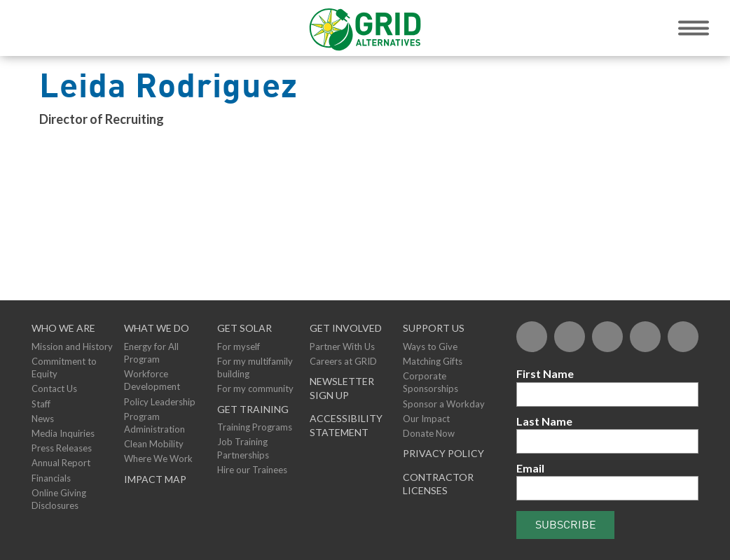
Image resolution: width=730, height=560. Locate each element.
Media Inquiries (63, 433)
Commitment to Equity (64, 367)
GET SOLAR (245, 328)
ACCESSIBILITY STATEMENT (346, 425)
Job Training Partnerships (243, 448)
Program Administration (154, 423)
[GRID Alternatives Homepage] (365, 28)
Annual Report (61, 463)
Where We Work (158, 458)
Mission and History (72, 346)
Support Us (434, 328)
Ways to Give (430, 346)
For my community (255, 388)
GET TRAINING (253, 409)
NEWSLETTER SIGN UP (342, 388)
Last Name (544, 421)
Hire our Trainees (252, 470)
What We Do (157, 328)
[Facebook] (532, 337)
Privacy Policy (443, 453)
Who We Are (63, 328)
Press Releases (62, 448)
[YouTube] (645, 337)
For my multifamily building (255, 367)
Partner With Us (342, 346)
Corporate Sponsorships (431, 382)
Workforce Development (152, 380)
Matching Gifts (433, 361)
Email (530, 468)
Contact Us (54, 388)
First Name (545, 373)
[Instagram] (683, 337)
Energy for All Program (151, 353)
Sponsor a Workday (444, 404)
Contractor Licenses (438, 484)
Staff (41, 404)
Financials (51, 478)
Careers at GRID (343, 361)
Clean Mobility (154, 444)
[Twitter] (570, 337)
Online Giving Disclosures (59, 499)
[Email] (607, 488)
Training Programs (255, 427)
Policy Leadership (160, 402)
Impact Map (155, 479)
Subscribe (566, 524)
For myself (239, 346)
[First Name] (607, 394)
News (43, 419)
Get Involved (346, 328)
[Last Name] (607, 441)
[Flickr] (607, 337)
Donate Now (429, 433)
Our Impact (426, 419)
